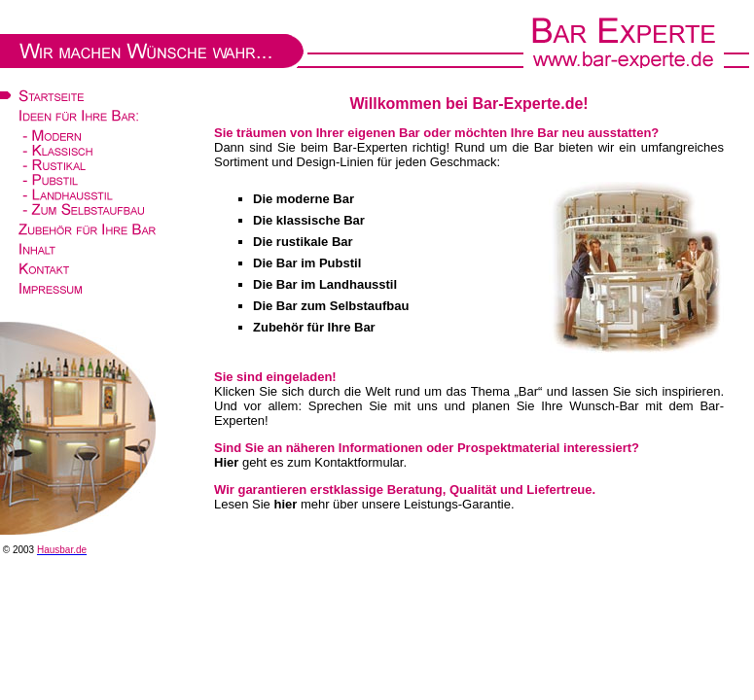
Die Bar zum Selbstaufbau (331, 306)
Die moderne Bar (304, 199)
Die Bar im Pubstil (307, 263)
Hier (226, 462)
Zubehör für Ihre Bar (314, 327)
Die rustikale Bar (303, 242)
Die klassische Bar (309, 220)
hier (285, 504)
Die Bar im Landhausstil (325, 284)
